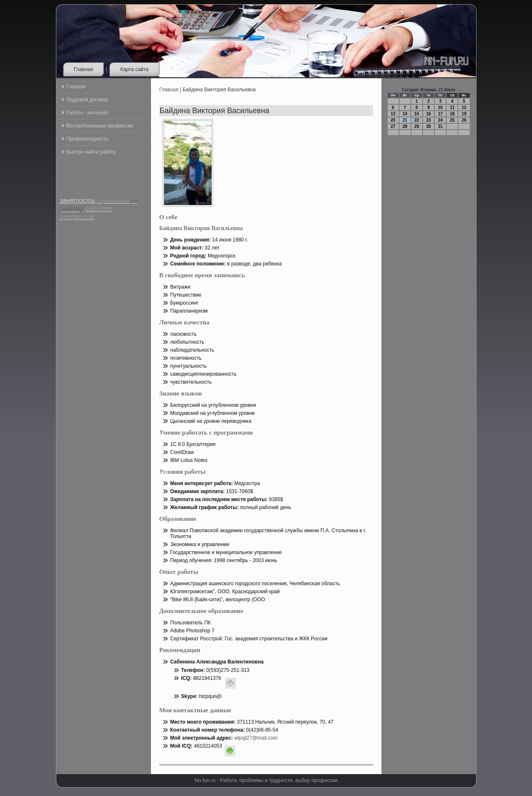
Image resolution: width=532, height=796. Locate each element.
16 (428, 114)
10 (441, 107)
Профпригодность (87, 139)
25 (452, 120)
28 (405, 126)
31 (441, 126)
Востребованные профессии (100, 126)
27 (393, 126)
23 (428, 120)
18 (452, 114)
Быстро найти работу (91, 152)
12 (464, 107)
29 (417, 126)
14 (405, 114)
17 (441, 114)
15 (417, 114)
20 (393, 120)
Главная (84, 69)
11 (452, 107)
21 (405, 120)
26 (464, 120)
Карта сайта (134, 69)
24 (441, 120)
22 (417, 120)
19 (464, 114)
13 (393, 114)
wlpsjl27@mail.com (256, 738)
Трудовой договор (87, 100)
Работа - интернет (88, 113)
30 (428, 126)
